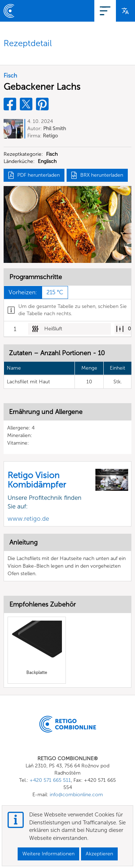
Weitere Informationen (48, 854)
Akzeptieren (99, 854)
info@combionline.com (76, 795)
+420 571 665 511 (50, 780)
